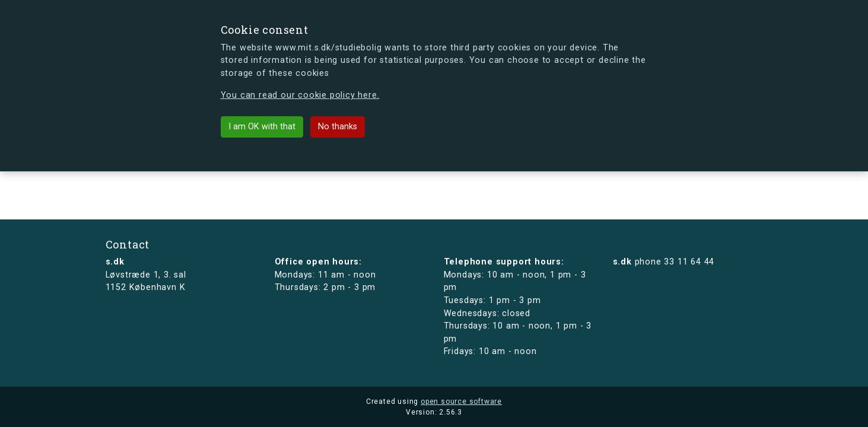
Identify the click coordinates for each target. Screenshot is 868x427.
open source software (461, 401)
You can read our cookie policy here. (300, 95)
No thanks (338, 127)
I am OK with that (262, 127)
